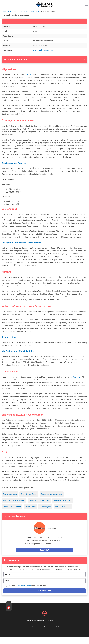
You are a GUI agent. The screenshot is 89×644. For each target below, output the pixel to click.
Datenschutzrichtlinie (36, 620)
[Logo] (44, 5)
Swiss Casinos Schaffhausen (14, 500)
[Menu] (87, 6)
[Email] (44, 581)
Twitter (58, 620)
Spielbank (28, 75)
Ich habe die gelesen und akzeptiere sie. (29, 586)
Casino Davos (30, 507)
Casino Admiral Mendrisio (39, 500)
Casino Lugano (45, 507)
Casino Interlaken (10, 494)
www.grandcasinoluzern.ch (43, 50)
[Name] (44, 574)
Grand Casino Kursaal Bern (52, 494)
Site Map (50, 620)
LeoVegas (52, 528)
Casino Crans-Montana (12, 507)
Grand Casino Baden (29, 494)
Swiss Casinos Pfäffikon (63, 500)
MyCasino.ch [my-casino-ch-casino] (76, 377)
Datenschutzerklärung (24, 586)
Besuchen (45, 550)
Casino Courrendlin (63, 507)
